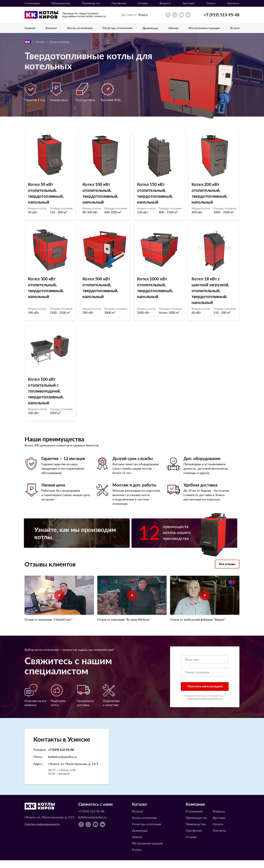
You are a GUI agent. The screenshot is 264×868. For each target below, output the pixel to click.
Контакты (233, 3)
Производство (91, 3)
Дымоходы (150, 28)
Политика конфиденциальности (42, 832)
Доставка (189, 3)
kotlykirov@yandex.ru (62, 764)
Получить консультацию (205, 694)
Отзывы (143, 3)
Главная (30, 28)
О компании (32, 3)
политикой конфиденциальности (205, 706)
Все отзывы (227, 572)
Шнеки (173, 28)
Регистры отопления (117, 28)
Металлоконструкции (204, 28)
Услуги (235, 28)
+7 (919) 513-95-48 (222, 15)
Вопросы (165, 3)
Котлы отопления (80, 28)
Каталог (51, 28)
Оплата (211, 3)
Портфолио (119, 3)
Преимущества (61, 3)
